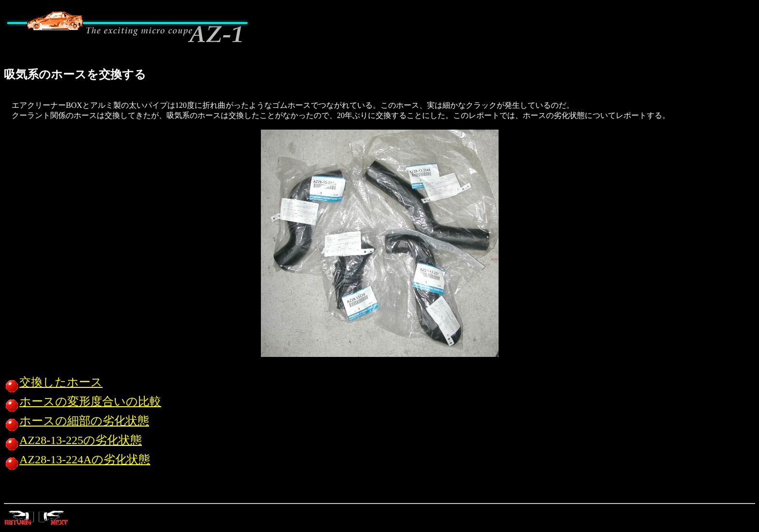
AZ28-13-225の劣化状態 (73, 440)
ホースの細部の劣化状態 (76, 421)
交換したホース (53, 382)
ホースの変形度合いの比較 (83, 401)
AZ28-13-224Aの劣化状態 (77, 459)
